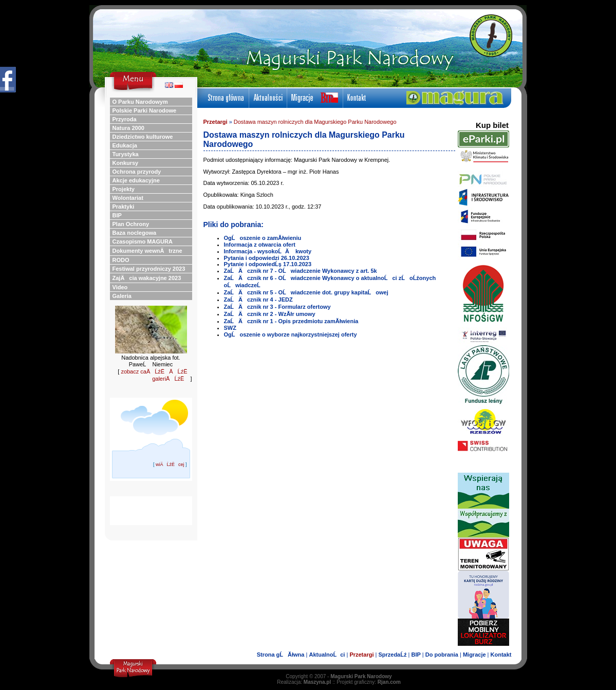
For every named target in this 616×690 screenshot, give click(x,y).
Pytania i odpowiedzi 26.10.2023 (267, 258)
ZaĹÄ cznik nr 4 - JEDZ (258, 300)
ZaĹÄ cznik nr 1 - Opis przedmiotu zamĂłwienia (291, 321)
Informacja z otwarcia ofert (260, 245)
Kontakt (501, 655)
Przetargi (216, 122)
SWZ (230, 328)
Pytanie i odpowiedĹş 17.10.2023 (268, 264)
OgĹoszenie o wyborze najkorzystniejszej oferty (291, 334)
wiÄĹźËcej (170, 464)
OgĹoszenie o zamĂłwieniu (263, 238)
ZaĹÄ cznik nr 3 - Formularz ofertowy (277, 307)
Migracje (474, 655)
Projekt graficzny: (369, 682)
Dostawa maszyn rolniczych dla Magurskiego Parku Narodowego (315, 122)
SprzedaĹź (392, 655)
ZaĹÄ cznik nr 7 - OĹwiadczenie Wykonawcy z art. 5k (301, 271)
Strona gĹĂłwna (281, 655)
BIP (416, 655)
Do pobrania (442, 655)
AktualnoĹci (327, 655)
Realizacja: (304, 682)
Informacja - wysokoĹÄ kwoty (268, 251)
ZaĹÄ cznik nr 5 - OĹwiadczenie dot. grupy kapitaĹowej (306, 292)
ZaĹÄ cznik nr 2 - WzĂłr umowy (270, 314)
